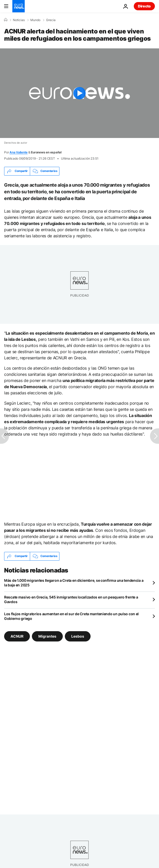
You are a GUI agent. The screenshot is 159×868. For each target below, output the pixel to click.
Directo (144, 6)
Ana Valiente (19, 152)
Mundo (35, 20)
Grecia (51, 20)
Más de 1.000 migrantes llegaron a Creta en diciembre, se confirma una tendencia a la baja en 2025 (74, 583)
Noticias (19, 20)
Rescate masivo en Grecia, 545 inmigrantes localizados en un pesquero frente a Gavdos (71, 599)
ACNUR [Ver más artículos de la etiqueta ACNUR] (17, 636)
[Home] (6, 20)
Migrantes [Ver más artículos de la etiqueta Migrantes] (47, 636)
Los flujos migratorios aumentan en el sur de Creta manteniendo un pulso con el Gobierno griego (71, 616)
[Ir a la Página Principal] (19, 6)
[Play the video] (79, 93)
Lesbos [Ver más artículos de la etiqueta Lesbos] (78, 636)
